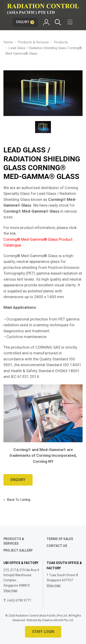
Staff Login (43, 632)
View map (10, 591)
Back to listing (19, 500)
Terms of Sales (60, 539)
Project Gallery (18, 551)
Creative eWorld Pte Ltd (57, 620)
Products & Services (33, 42)
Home (8, 42)
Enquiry (25, 22)
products (61, 42)
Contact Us (57, 546)
